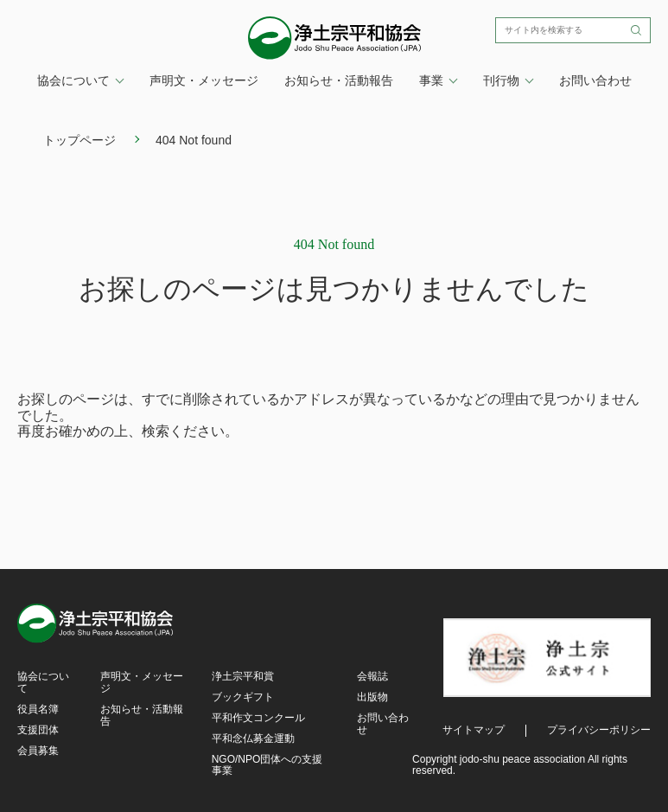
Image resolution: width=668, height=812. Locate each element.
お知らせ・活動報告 (339, 80)
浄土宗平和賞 (243, 676)
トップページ (80, 140)
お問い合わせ (595, 80)
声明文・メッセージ (204, 80)
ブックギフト (243, 697)
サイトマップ (474, 730)
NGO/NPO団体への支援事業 (267, 765)
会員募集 (38, 751)
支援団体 (38, 730)
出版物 (372, 697)
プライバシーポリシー (599, 730)
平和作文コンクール (258, 718)
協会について (43, 682)
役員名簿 (38, 709)
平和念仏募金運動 (253, 738)
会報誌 (372, 676)
